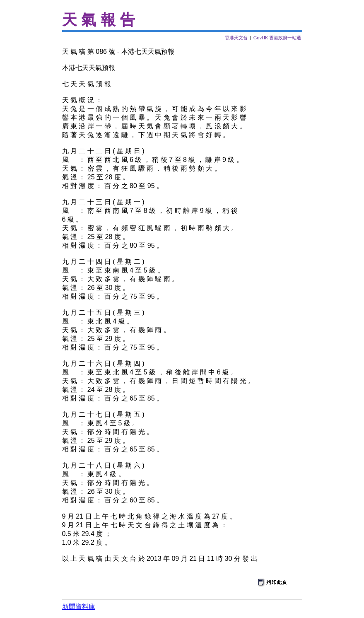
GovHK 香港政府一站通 (277, 38)
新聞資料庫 (79, 607)
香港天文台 (236, 38)
